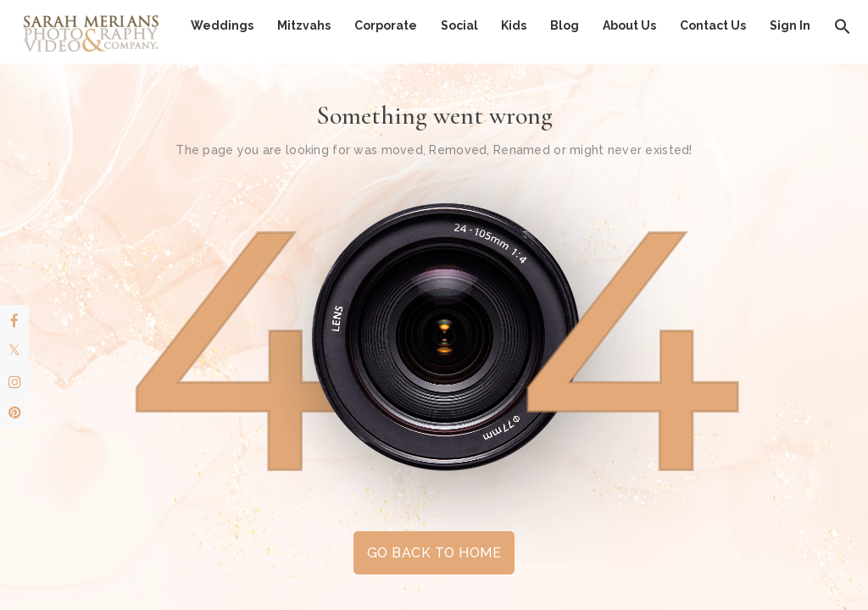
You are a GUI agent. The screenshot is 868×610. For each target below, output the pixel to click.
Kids (514, 25)
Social (459, 25)
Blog (565, 25)
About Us (629, 25)
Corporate (386, 25)
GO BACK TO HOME (434, 553)
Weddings (222, 25)
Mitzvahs (304, 25)
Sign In (790, 25)
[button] (843, 25)
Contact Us (713, 25)
